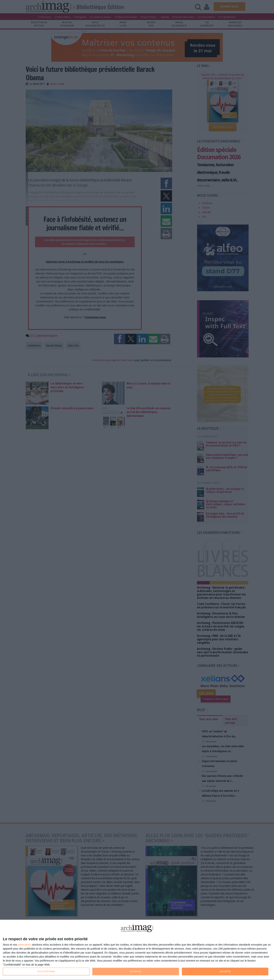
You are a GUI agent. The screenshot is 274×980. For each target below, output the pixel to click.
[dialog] (137, 950)
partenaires (25, 945)
